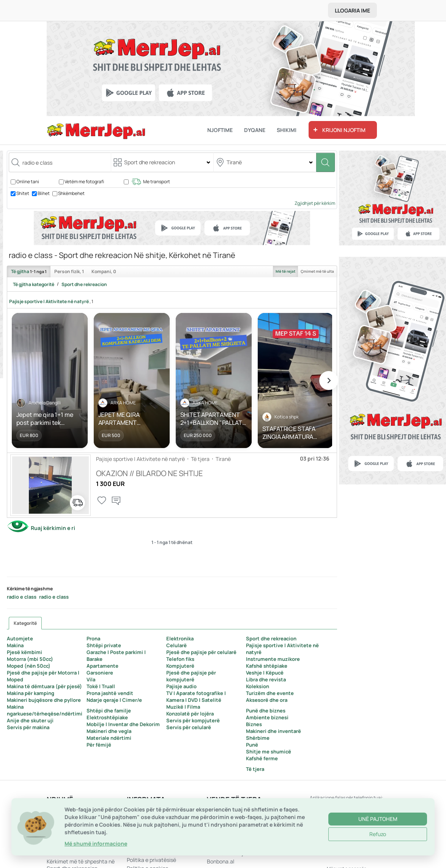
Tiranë (223, 459)
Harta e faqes (63, 828)
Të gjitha (29, 271)
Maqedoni (219, 819)
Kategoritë (25, 623)
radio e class (22, 597)
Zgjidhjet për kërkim (315, 203)
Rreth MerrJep (144, 819)
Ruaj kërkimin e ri (53, 528)
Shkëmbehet (71, 193)
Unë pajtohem (378, 850)
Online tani (28, 182)
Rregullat (138, 828)
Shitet (23, 193)
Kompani (104, 271)
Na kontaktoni (64, 811)
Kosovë (215, 811)
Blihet (44, 193)
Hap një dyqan (64, 819)
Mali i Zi (216, 828)
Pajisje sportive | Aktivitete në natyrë (49, 301)
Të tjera (200, 459)
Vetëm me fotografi (84, 182)
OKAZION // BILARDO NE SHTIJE (149, 473)
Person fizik (69, 271)
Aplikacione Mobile (149, 811)
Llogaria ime (352, 10)
